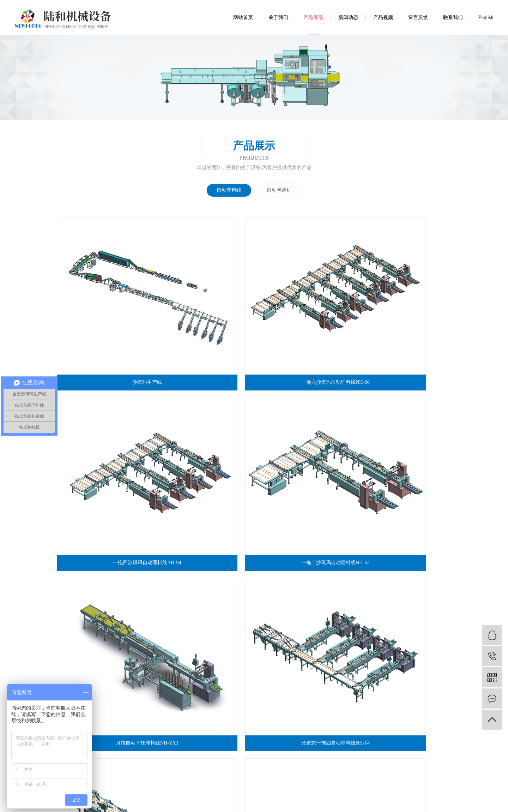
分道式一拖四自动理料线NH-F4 (204, 409)
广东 (323, 801)
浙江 (378, 801)
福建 (345, 801)
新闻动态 (348, 17)
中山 (356, 801)
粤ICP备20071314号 (269, 801)
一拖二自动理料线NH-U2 (304, 409)
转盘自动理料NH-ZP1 (405, 409)
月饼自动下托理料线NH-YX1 (103, 409)
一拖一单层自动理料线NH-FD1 (204, 513)
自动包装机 (279, 190)
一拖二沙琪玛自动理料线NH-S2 (405, 306)
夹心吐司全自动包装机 (405, 513)
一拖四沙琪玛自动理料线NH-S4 (304, 306)
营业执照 (201, 760)
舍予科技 (237, 801)
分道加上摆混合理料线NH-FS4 (103, 617)
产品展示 (313, 17)
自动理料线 (229, 190)
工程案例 (254, 662)
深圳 (367, 801)
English (486, 17)
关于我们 (278, 17)
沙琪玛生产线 (103, 306)
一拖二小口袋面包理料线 (204, 617)
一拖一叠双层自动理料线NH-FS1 (304, 513)
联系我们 (453, 17)
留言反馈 (418, 17)
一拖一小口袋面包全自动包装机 (103, 513)
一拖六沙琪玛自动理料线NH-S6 (204, 306)
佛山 (334, 801)
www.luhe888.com (235, 750)
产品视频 (383, 17)
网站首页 (243, 17)
